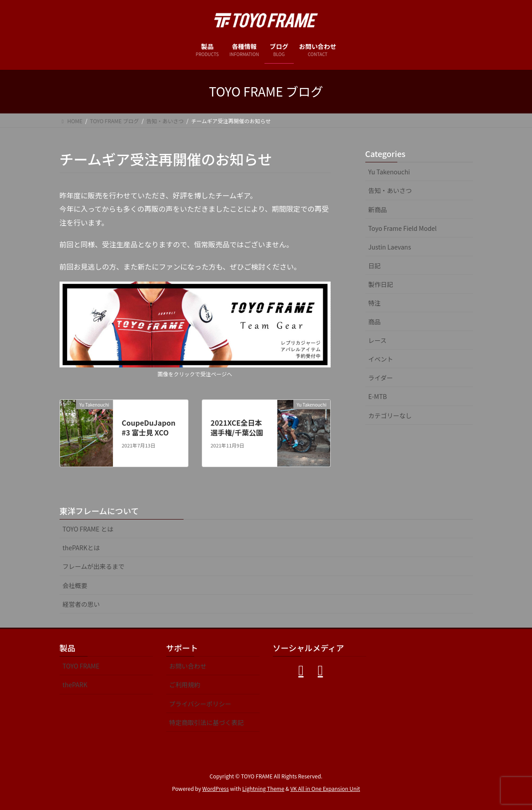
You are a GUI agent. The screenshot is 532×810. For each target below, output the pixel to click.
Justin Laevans (390, 247)
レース (378, 340)
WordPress (216, 788)
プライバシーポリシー (200, 704)
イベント (381, 359)
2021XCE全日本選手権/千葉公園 (237, 427)
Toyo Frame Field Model (403, 228)
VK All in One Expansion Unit (325, 788)
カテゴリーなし (390, 415)
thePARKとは (81, 548)
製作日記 (381, 284)
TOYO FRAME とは (88, 529)
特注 (375, 303)
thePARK (75, 685)
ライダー (381, 378)
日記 (375, 266)
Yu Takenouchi (389, 172)
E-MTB (378, 396)
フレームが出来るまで (94, 566)
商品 (375, 322)
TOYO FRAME (81, 666)
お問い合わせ (188, 666)
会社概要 (75, 585)
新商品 (378, 210)
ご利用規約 (185, 685)
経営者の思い (81, 604)
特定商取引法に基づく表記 (207, 722)
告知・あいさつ (390, 190)
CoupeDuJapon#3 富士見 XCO (149, 427)
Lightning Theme (263, 788)
